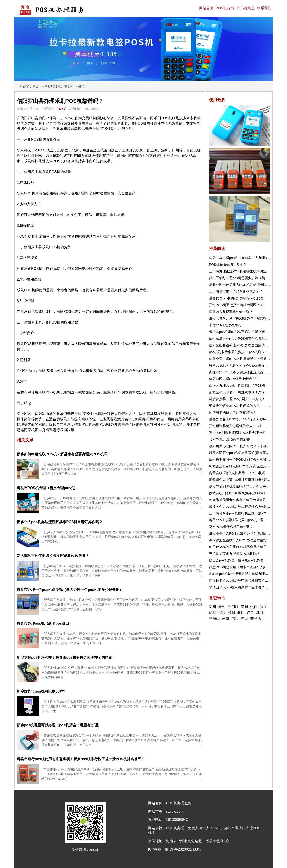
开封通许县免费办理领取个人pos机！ (237, 426)
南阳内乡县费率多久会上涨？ (231, 312)
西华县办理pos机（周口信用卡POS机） (239, 385)
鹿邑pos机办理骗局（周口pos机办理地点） (241, 520)
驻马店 (256, 618)
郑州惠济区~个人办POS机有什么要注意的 (240, 338)
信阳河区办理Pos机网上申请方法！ (235, 379)
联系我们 (264, 8)
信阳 (235, 618)
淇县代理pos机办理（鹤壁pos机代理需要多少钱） (246, 298)
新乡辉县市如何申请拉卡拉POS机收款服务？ (53, 556)
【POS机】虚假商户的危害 (229, 439)
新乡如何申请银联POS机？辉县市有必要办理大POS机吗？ (64, 454)
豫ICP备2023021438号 (183, 849)
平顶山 (214, 618)
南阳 (226, 618)
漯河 (260, 612)
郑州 (213, 607)
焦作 (254, 607)
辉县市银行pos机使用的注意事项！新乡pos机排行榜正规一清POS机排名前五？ (81, 759)
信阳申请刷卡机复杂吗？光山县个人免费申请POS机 (248, 486)
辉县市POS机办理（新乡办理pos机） (47, 488)
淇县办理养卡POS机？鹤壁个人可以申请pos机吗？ (247, 419)
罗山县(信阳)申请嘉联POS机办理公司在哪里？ (244, 433)
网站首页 (206, 8)
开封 (222, 607)
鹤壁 (213, 612)
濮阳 (231, 612)
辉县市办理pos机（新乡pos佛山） (45, 623)
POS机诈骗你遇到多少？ (228, 265)
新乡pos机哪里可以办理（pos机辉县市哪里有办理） (59, 725)
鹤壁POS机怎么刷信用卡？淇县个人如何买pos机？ (247, 567)
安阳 (222, 612)
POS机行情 (225, 8)
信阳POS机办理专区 (59, 86)
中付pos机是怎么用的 (225, 325)
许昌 (250, 612)
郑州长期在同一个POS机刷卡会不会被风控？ (243, 459)
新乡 (263, 607)
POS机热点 (246, 8)
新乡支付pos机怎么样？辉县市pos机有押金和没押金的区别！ (66, 657)
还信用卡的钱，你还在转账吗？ (233, 412)
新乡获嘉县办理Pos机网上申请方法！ (237, 399)
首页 (35, 86)
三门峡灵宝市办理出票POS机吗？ (234, 554)
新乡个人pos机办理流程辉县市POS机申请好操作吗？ (60, 522)
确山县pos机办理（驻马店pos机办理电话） (241, 560)
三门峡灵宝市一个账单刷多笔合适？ (236, 291)
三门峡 (233, 607)
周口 (244, 618)
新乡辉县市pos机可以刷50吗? (41, 691)
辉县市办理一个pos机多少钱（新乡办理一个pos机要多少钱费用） (70, 590)
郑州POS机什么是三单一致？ (231, 527)
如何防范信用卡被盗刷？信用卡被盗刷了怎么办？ (246, 500)
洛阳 (244, 607)
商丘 (241, 612)
